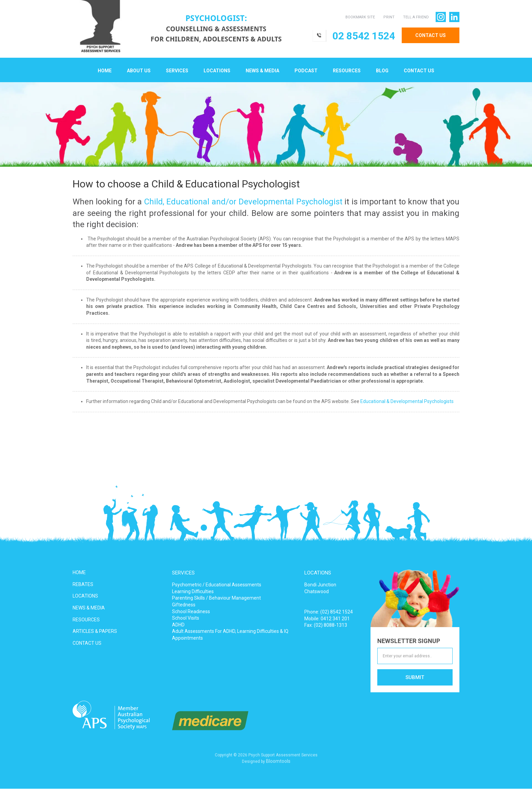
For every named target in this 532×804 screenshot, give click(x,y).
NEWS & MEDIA (89, 608)
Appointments (187, 638)
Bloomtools (278, 764)
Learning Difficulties (193, 591)
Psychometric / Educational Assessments (217, 585)
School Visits (186, 618)
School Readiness (191, 611)
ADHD (178, 625)
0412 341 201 (335, 619)
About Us (139, 71)
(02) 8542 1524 (337, 612)
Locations (217, 71)
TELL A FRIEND (416, 17)
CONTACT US (430, 35)
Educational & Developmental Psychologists (407, 402)
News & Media (262, 71)
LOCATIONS (85, 596)
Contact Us (419, 71)
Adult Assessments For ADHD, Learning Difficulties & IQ (230, 631)
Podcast (306, 71)
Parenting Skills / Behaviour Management (216, 598)
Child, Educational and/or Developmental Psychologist (243, 202)
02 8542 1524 (363, 36)
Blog (382, 71)
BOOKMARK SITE (360, 17)
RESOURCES (86, 620)
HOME (79, 572)
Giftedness (184, 605)
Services (177, 71)
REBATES (83, 584)
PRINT (389, 17)
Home (105, 71)
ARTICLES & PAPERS (95, 631)
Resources (347, 71)
